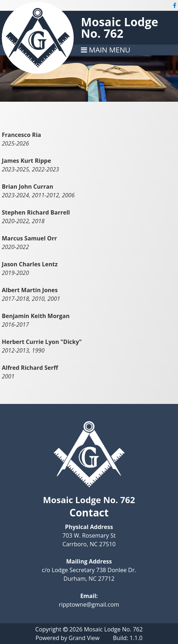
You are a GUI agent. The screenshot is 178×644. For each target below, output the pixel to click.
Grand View (84, 638)
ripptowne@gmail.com (89, 604)
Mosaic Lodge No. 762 (120, 27)
